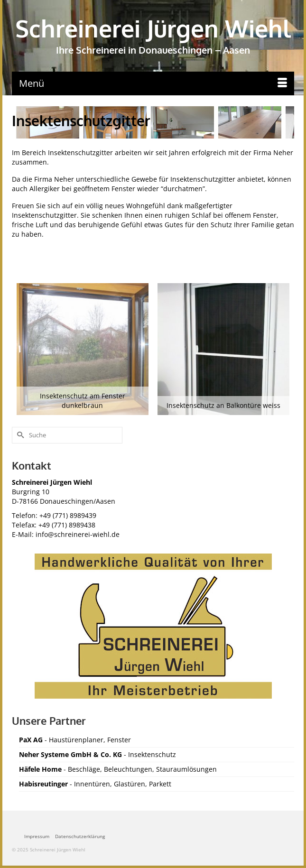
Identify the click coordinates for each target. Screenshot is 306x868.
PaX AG (31, 740)
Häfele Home (41, 769)
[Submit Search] (19, 435)
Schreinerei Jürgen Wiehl (153, 28)
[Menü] (153, 83)
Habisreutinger (43, 784)
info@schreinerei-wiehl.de (78, 534)
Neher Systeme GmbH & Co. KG (70, 754)
